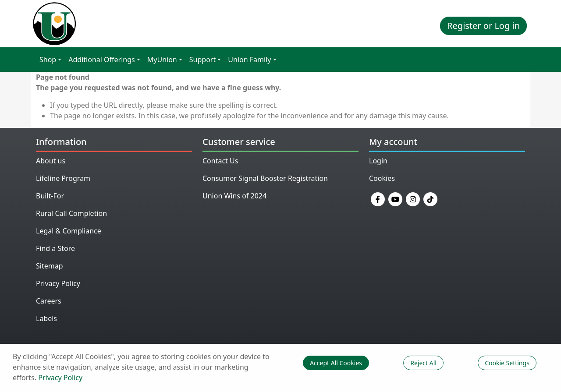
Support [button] (202, 60)
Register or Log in (483, 26)
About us (51, 161)
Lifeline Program (63, 178)
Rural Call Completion (71, 213)
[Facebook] (378, 198)
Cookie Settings (507, 363)
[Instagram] (413, 198)
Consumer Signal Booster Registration (265, 178)
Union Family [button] (249, 60)
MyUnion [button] (162, 60)
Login (378, 161)
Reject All (423, 363)
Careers (49, 301)
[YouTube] (395, 198)
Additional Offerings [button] (101, 60)
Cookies (382, 178)
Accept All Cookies (336, 363)
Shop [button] (48, 60)
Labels (46, 318)
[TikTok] (430, 198)
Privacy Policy (58, 283)
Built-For (50, 196)
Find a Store (55, 248)
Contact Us (220, 161)
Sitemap (50, 266)
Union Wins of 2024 (234, 196)
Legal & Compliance (69, 231)
